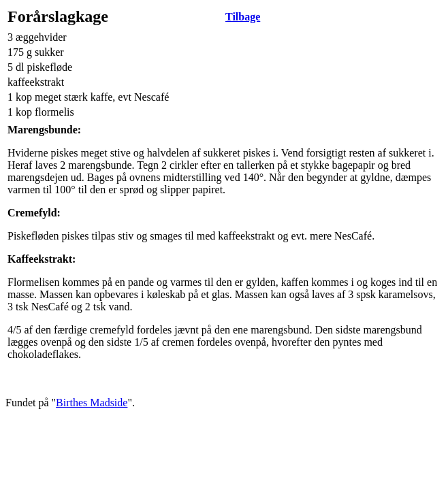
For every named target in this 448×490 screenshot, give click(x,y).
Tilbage (243, 17)
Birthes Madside (92, 403)
